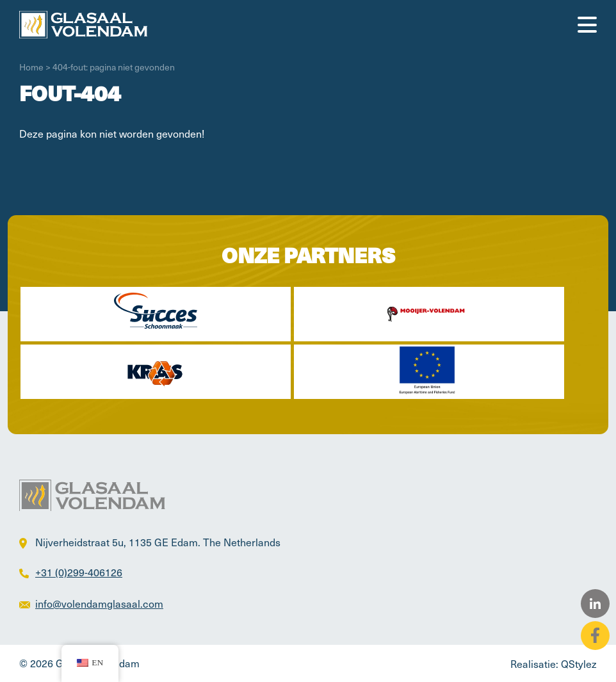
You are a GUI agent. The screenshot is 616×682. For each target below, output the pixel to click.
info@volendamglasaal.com (99, 603)
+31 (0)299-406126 (79, 572)
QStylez (579, 663)
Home (31, 67)
